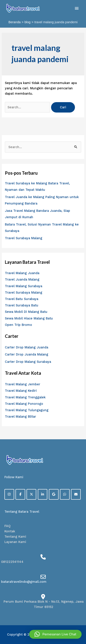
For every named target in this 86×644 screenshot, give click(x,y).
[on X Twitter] (31, 494)
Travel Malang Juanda (22, 273)
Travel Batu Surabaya (22, 299)
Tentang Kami (15, 537)
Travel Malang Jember (23, 384)
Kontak (10, 531)
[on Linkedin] (43, 494)
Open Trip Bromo (18, 325)
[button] (55, 634)
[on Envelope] (76, 494)
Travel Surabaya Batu (22, 305)
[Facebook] (20, 494)
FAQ (8, 526)
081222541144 (12, 562)
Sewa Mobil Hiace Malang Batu (29, 318)
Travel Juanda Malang (22, 279)
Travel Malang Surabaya (24, 286)
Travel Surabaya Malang (24, 238)
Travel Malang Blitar (20, 417)
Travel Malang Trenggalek (25, 397)
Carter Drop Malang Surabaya (28, 362)
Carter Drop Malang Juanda (27, 347)
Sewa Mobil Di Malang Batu (26, 312)
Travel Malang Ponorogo (24, 404)
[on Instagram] (9, 494)
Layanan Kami (15, 542)
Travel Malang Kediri (21, 391)
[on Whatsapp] (65, 494)
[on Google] (54, 494)
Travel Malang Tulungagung (27, 410)
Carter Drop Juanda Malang (27, 354)
